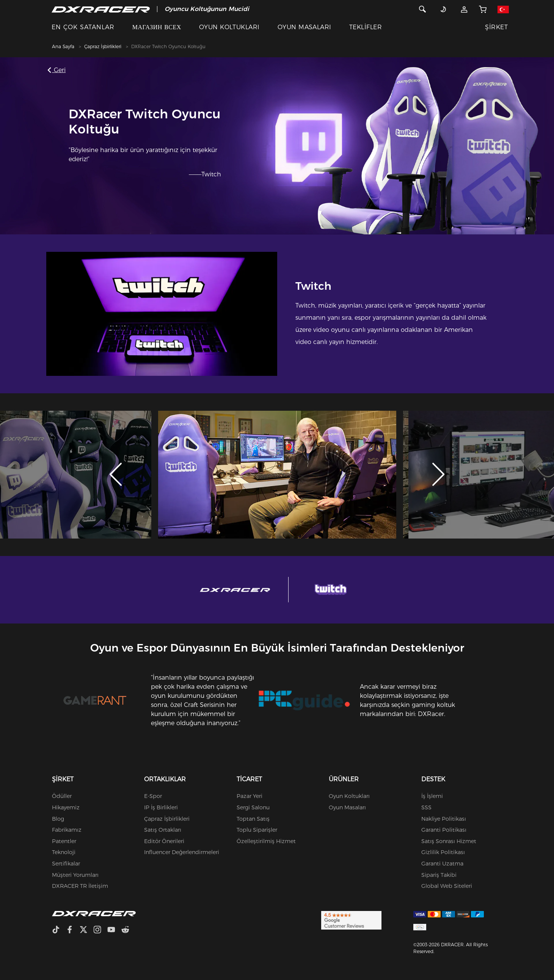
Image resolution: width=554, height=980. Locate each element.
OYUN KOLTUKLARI (229, 27)
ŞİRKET (496, 27)
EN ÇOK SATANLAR (83, 27)
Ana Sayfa (63, 46)
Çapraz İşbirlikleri (103, 46)
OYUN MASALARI (304, 27)
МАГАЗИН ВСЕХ (157, 27)
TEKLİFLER (366, 27)
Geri (58, 70)
